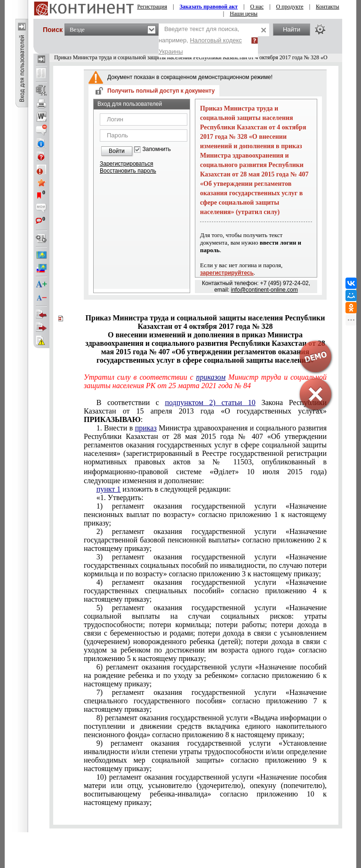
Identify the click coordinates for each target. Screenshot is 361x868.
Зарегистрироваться (126, 164)
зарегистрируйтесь (227, 273)
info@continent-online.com (265, 290)
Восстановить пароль (128, 171)
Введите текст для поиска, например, (200, 40)
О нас (257, 7)
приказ (146, 428)
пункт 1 (109, 489)
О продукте (290, 7)
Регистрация (152, 7)
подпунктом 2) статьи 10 (210, 402)
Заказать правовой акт (209, 7)
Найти (292, 29)
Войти (117, 151)
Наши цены (244, 14)
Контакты (328, 7)
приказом (211, 377)
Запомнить (157, 149)
